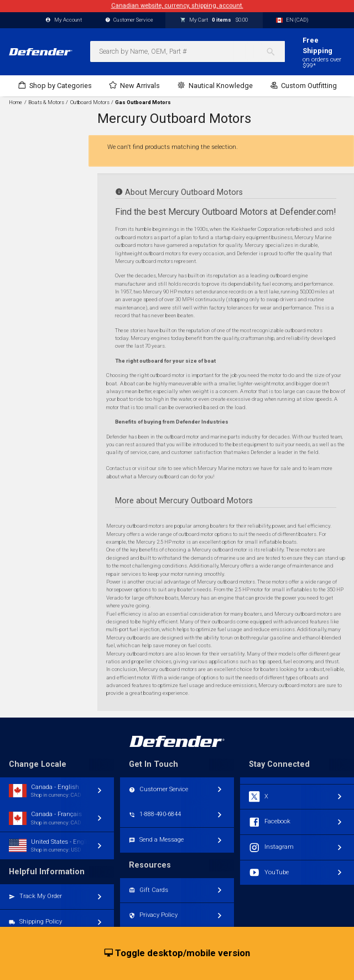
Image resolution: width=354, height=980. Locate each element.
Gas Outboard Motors (143, 102)
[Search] (275, 51)
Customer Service (129, 20)
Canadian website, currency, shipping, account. (177, 6)
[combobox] (188, 51)
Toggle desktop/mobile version (177, 953)
